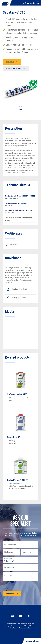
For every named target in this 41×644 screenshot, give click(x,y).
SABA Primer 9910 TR (18, 480)
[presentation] (19, 586)
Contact (26, 3)
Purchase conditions (25, 628)
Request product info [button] (14, 68)
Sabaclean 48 (14, 437)
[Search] (33, 3)
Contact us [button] (10, 62)
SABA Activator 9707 (17, 394)
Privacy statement (10, 626)
